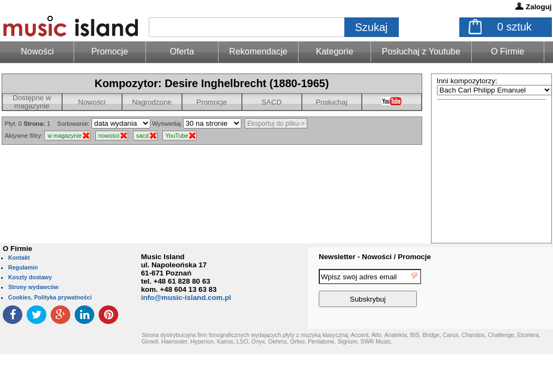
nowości (109, 136)
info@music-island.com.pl (186, 298)
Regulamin (23, 267)
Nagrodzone (152, 102)
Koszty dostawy (30, 277)
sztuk (515, 27)
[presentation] (508, 290)
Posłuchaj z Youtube (421, 51)
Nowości (92, 102)
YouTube (177, 136)
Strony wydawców (33, 287)
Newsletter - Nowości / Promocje (375, 257)
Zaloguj (539, 7)
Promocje (110, 51)
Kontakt (19, 258)
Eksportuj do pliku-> (276, 124)
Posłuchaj (332, 102)
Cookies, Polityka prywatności (50, 297)
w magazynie (64, 136)
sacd (142, 136)
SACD (272, 102)
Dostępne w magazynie (32, 102)
